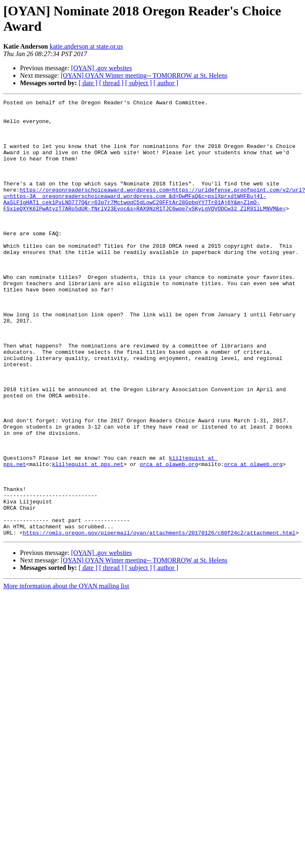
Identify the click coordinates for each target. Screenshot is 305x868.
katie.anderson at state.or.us (86, 46)
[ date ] (88, 83)
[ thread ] (111, 83)
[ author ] (166, 83)
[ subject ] (139, 83)
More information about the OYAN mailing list (66, 673)
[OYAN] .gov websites (102, 68)
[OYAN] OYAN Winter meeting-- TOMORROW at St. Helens (144, 75)
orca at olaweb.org (169, 538)
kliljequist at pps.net (88, 538)
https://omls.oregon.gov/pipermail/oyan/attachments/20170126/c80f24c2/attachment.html (159, 620)
